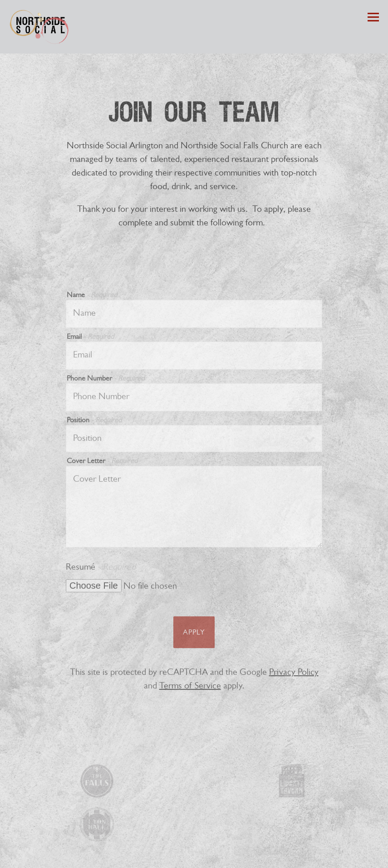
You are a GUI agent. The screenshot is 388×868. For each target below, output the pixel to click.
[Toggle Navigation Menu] (374, 17)
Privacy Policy (294, 675)
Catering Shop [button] (194, 857)
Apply (194, 635)
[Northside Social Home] (41, 27)
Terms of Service (190, 689)
